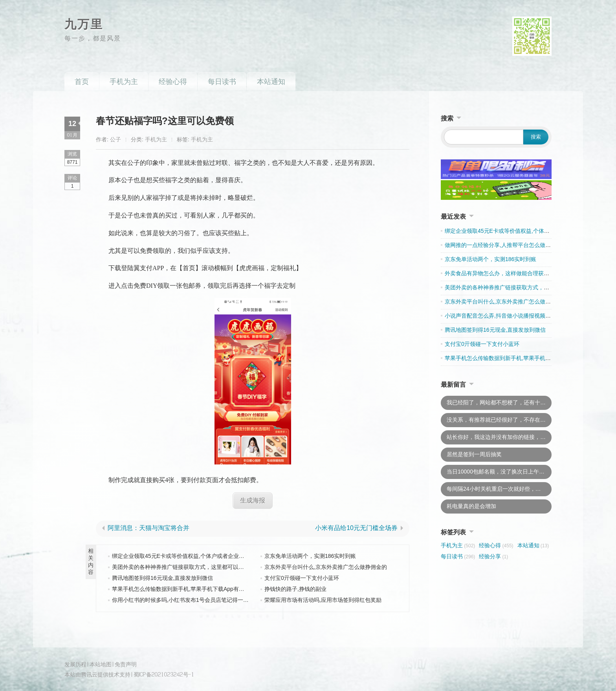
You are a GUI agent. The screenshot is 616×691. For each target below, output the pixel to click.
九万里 (84, 24)
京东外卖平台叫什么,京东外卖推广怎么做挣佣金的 (326, 567)
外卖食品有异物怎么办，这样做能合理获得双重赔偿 (508, 273)
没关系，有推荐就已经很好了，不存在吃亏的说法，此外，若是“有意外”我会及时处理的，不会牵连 (499, 420)
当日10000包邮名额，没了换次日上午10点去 (499, 472)
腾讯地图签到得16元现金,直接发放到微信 (162, 578)
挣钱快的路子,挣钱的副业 (295, 589)
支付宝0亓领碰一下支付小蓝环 (302, 578)
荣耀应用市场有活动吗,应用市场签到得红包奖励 (323, 600)
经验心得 (173, 82)
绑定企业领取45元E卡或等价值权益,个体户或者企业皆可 (181, 556)
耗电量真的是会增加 (471, 506)
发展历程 (75, 664)
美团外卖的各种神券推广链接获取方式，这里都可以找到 (181, 567)
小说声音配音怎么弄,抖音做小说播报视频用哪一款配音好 (514, 316)
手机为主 (124, 82)
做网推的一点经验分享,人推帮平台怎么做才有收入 (506, 245)
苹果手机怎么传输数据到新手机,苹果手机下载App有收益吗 (184, 589)
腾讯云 (89, 674)
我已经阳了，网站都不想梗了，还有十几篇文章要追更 (499, 402)
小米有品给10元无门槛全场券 (356, 528)
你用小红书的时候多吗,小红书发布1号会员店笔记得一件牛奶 (186, 600)
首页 (82, 82)
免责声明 (126, 664)
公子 (115, 139)
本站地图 (101, 664)
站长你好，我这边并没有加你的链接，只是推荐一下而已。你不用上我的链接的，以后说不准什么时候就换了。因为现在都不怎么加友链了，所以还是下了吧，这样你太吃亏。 (499, 437)
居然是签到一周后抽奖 (474, 454)
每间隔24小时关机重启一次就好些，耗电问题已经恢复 (499, 489)
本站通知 (271, 82)
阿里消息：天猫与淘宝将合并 (148, 528)
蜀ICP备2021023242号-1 (164, 674)
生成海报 (253, 500)
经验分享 (493, 556)
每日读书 (222, 82)
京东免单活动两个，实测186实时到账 (310, 556)
